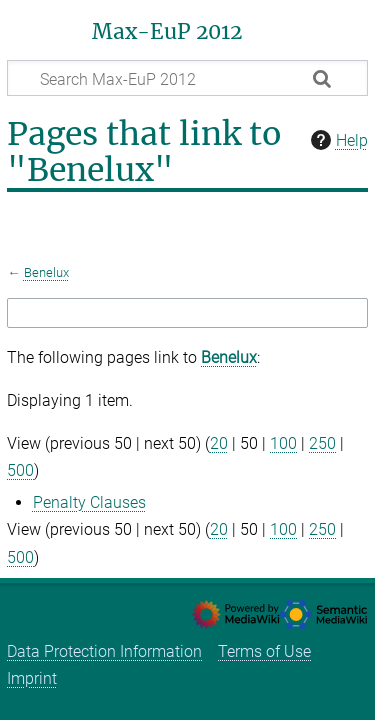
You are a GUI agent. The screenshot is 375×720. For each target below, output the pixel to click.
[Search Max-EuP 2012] (187, 78)
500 (20, 470)
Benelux (46, 272)
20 (219, 443)
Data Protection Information (104, 651)
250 (322, 443)
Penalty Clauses (89, 502)
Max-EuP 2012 (167, 32)
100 (283, 443)
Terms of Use (264, 651)
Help (337, 140)
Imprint (32, 678)
